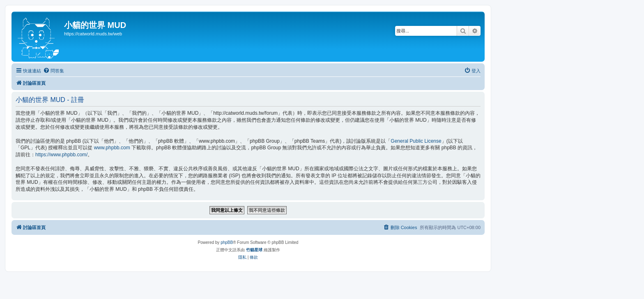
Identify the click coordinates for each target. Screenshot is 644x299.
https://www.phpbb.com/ (61, 155)
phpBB (227, 242)
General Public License (416, 141)
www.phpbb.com (112, 148)
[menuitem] (54, 71)
